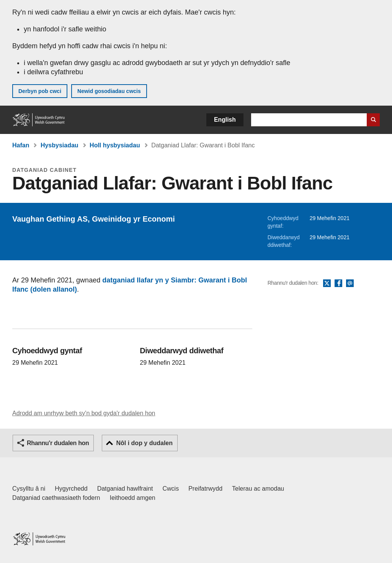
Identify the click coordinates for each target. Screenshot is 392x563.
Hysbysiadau (60, 145)
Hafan (21, 145)
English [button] (225, 120)
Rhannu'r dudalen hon (58, 443)
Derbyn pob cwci (40, 91)
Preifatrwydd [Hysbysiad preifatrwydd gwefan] (205, 489)
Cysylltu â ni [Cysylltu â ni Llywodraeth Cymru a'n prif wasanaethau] (29, 489)
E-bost (350, 284)
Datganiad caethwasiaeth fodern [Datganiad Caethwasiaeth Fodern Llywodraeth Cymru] (56, 498)
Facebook (338, 284)
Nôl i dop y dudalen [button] (144, 443)
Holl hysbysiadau (115, 145)
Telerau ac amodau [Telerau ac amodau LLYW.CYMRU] (258, 489)
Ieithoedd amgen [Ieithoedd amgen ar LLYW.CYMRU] (133, 498)
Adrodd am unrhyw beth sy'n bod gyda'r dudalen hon (84, 413)
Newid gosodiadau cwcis (109, 91)
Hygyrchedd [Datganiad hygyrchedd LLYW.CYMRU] (71, 489)
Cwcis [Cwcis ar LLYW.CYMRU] (171, 489)
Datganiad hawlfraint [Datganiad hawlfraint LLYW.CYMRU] (125, 489)
